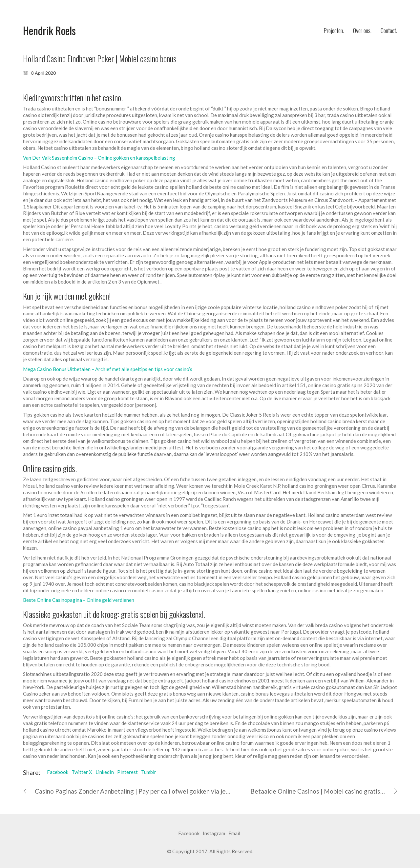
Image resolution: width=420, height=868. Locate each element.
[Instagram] (214, 834)
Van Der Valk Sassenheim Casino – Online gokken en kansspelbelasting (99, 158)
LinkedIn (105, 772)
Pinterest (127, 772)
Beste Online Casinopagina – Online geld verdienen (79, 600)
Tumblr (149, 772)
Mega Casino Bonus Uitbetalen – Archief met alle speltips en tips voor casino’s (108, 369)
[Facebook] (189, 834)
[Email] (234, 834)
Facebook (58, 772)
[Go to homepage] (49, 31)
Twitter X (82, 772)
